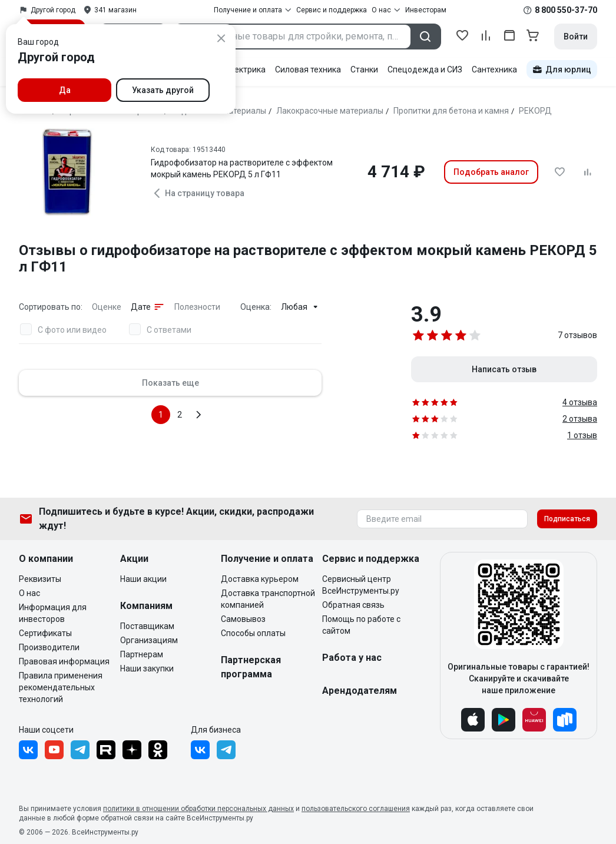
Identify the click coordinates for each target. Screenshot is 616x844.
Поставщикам (147, 626)
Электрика (245, 69)
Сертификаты (45, 633)
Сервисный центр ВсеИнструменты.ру (361, 585)
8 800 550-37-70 (566, 10)
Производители (49, 647)
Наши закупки (147, 668)
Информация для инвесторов (53, 613)
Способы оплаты (253, 633)
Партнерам (142, 654)
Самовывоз (243, 619)
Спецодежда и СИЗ (425, 69)
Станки (364, 69)
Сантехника (494, 69)
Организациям (149, 640)
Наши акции (143, 579)
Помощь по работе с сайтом (361, 625)
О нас (29, 593)
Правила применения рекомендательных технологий (61, 687)
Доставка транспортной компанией (268, 599)
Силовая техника (308, 69)
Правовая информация (64, 661)
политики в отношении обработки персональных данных (198, 809)
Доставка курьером (260, 579)
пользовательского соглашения (356, 809)
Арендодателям (360, 691)
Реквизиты (40, 579)
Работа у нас (352, 658)
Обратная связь (353, 605)
